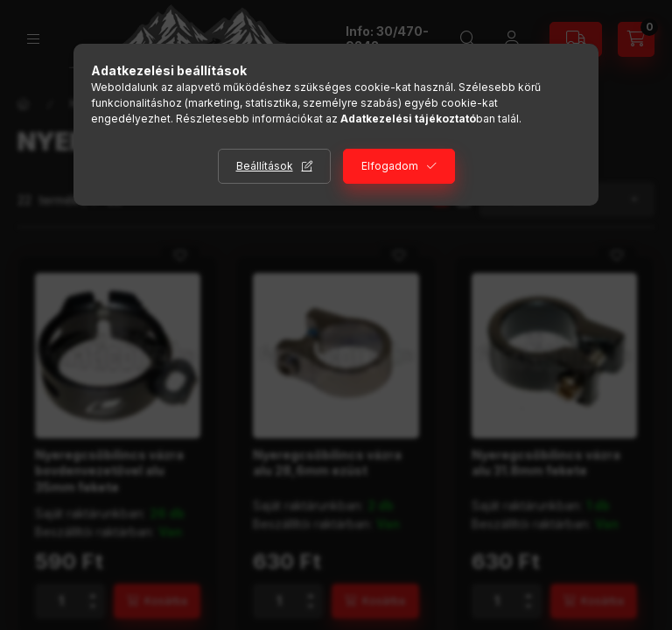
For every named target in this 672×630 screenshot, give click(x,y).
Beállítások (265, 166)
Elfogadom (390, 166)
